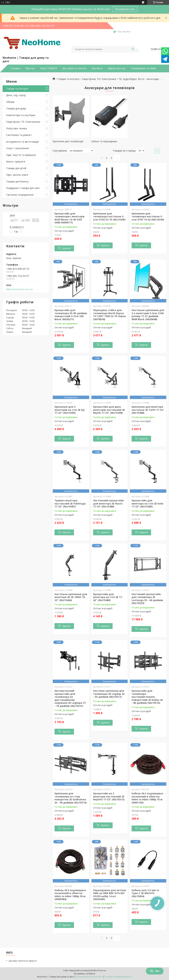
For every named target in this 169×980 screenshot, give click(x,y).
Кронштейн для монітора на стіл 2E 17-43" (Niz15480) (108, 597)
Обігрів (10, 102)
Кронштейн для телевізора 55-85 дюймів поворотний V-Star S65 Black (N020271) (71, 315)
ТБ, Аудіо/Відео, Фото (131, 79)
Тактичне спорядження (20, 195)
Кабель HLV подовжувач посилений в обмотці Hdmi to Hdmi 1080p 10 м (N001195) (147, 798)
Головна (15, 68)
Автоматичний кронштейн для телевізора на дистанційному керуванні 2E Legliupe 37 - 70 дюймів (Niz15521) (70, 698)
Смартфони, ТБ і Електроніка (23, 122)
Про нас (30, 68)
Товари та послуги (17, 89)
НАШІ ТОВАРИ (49, 68)
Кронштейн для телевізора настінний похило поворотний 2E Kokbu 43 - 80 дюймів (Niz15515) (147, 697)
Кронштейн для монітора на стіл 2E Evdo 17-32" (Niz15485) (147, 503)
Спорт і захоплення (17, 148)
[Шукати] (133, 49)
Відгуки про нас (117, 68)
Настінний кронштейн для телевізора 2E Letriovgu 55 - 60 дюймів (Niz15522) (147, 599)
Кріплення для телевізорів (68, 141)
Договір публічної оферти (23, 961)
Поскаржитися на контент (89, 977)
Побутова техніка (16, 128)
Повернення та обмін (144, 68)
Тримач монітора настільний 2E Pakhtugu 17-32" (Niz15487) (70, 503)
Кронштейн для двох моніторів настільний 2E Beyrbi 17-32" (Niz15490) (109, 410)
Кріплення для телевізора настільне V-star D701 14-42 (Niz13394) (148, 216)
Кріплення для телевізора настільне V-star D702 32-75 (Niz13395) (109, 216)
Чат (155, 971)
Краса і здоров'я (16, 161)
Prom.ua (102, 970)
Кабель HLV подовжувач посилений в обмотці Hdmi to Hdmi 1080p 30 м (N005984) (70, 895)
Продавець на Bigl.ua (84, 974)
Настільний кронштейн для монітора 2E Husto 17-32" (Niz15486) (108, 503)
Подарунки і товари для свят (23, 188)
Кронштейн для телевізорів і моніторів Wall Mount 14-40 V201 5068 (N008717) (69, 218)
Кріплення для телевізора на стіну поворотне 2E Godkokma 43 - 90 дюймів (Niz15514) (71, 798)
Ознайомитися (125, 9)
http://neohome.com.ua (19, 289)
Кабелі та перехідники (104, 141)
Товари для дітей (16, 168)
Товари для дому (16, 108)
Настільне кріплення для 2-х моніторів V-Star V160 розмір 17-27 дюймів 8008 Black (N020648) (148, 315)
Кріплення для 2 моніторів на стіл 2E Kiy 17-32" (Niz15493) (70, 410)
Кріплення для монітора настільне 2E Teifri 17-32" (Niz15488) (148, 410)
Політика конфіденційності (118, 977)
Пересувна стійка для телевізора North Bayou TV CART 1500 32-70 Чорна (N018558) (109, 315)
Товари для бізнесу (17, 181)
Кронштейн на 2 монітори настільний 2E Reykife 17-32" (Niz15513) (109, 796)
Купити (66, 248)
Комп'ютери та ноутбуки (21, 115)
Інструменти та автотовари (22, 142)
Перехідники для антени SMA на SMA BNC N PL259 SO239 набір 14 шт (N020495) (110, 895)
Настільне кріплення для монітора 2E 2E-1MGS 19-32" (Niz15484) (71, 597)
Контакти (97, 68)
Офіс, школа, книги (17, 175)
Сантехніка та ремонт (19, 135)
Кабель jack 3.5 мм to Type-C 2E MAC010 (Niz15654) (145, 893)
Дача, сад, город (16, 95)
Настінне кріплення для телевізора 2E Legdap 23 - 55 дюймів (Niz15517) (109, 694)
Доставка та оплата (74, 68)
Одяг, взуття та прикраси (21, 155)
